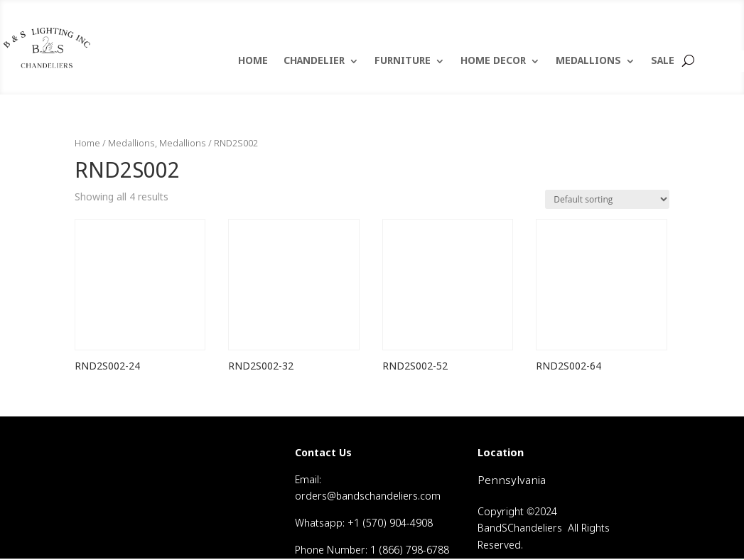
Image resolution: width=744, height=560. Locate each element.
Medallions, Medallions (157, 144)
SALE (663, 62)
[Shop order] (607, 199)
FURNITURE (403, 62)
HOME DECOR (493, 62)
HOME (253, 62)
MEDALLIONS (588, 62)
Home (87, 144)
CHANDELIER (314, 62)
